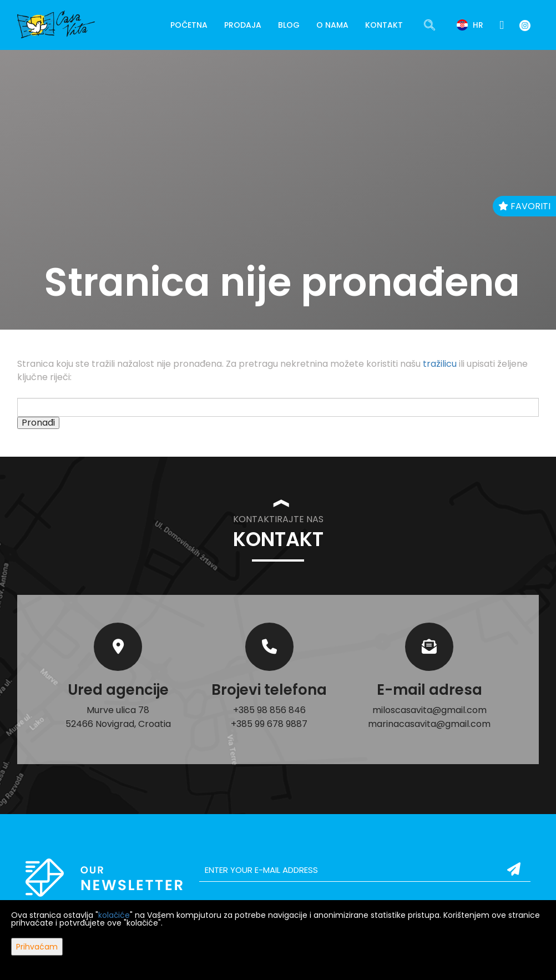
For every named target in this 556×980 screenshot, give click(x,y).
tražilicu (440, 364)
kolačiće (114, 915)
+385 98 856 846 (269, 710)
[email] (365, 870)
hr (470, 25)
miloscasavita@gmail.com (429, 710)
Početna (189, 25)
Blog (289, 25)
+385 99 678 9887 (269, 724)
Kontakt (384, 25)
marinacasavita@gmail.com (429, 724)
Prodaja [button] (243, 25)
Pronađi (38, 423)
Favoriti (524, 206)
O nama (332, 25)
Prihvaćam (37, 947)
